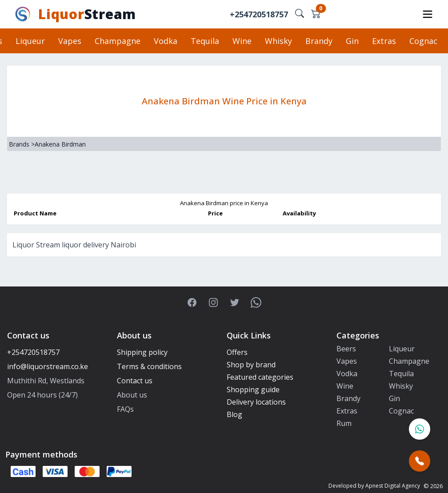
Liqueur (30, 41)
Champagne (118, 41)
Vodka (166, 41)
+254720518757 (259, 14)
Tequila (205, 41)
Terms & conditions (149, 366)
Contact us (135, 381)
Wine (242, 41)
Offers (237, 352)
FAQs (125, 409)
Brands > (22, 144)
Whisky (278, 41)
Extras (384, 41)
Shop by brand (251, 365)
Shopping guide (253, 390)
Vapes (70, 41)
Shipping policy (142, 352)
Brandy (319, 41)
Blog (234, 414)
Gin (352, 41)
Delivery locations (256, 402)
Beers (346, 349)
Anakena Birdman (60, 144)
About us (132, 395)
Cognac (423, 41)
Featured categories (260, 377)
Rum (344, 423)
